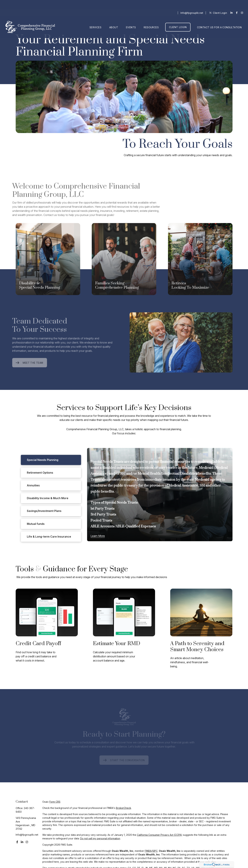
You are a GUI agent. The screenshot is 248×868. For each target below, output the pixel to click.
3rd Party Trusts (103, 515)
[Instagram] (27, 842)
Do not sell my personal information (100, 838)
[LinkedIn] (231, 3)
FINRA (148, 851)
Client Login (218, 4)
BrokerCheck (124, 808)
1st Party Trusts (102, 509)
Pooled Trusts (101, 521)
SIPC (155, 851)
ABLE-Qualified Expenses (136, 526)
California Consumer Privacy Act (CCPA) (160, 835)
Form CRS (55, 802)
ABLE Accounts (102, 526)
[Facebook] (237, 3)
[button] (95, 18)
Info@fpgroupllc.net (192, 4)
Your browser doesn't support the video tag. (124, 97)
